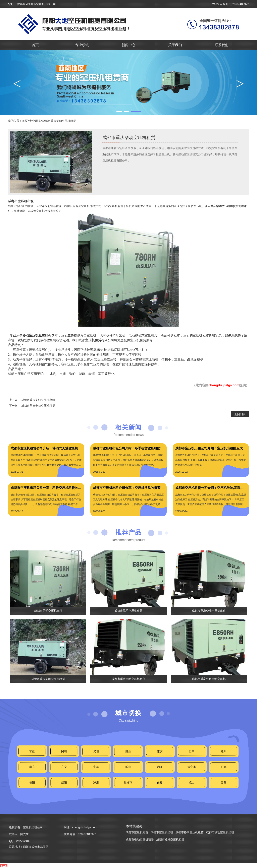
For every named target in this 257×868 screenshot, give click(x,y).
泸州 (96, 783)
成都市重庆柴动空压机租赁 (59, 121)
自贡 (160, 783)
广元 (224, 767)
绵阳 (64, 783)
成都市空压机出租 (21, 201)
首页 (35, 45)
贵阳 (224, 783)
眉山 (128, 751)
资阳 (96, 751)
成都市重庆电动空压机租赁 (38, 406)
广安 (64, 767)
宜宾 (96, 767)
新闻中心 (128, 45)
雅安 (160, 751)
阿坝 (64, 751)
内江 (160, 767)
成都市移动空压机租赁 (190, 832)
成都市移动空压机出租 (220, 832)
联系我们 (222, 45)
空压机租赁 (93, 340)
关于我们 (175, 45)
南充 (32, 767)
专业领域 (82, 45)
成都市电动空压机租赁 (140, 840)
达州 (224, 751)
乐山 (128, 767)
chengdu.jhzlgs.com (224, 385)
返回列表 (240, 414)
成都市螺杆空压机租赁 (170, 840)
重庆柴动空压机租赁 (223, 206)
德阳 (32, 783)
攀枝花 (128, 783)
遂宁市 (192, 767)
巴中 (192, 751)
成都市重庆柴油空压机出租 (38, 400)
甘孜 (32, 751)
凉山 (192, 783)
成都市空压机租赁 (137, 832)
